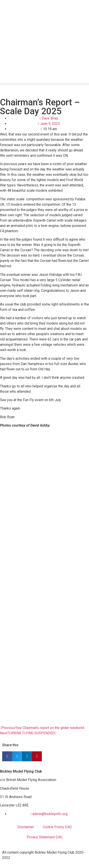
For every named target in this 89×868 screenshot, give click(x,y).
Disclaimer (26, 827)
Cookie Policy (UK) (57, 827)
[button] (44, 84)
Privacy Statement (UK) (44, 837)
